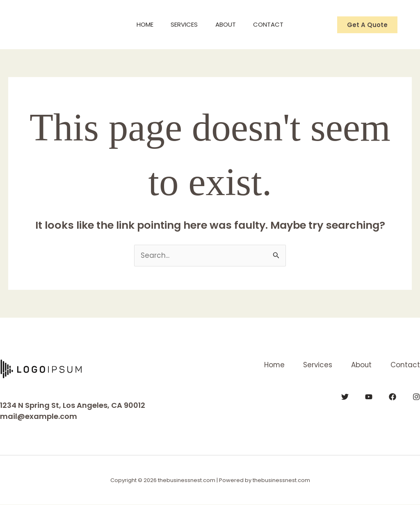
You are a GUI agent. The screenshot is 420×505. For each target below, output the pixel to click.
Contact (273, 24)
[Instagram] (416, 397)
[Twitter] (345, 397)
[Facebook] (393, 397)
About (227, 24)
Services (183, 24)
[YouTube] (369, 397)
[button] (367, 25)
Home (140, 24)
